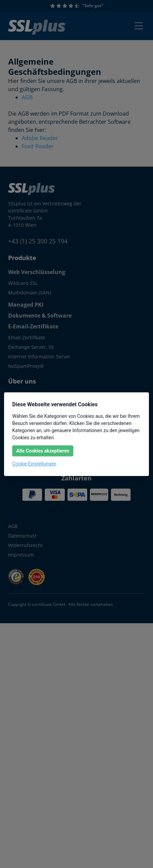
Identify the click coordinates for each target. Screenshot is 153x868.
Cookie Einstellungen (34, 464)
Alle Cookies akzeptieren (43, 451)
